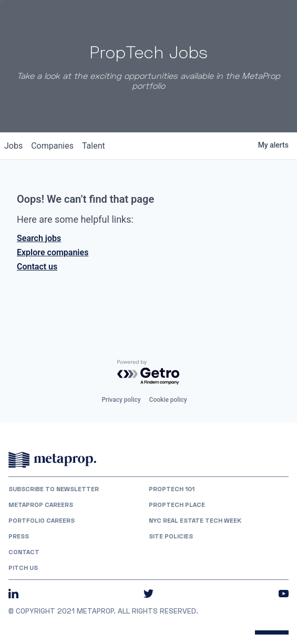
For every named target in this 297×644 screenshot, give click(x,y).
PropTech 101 (172, 489)
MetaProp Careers (41, 505)
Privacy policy (121, 400)
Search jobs (39, 238)
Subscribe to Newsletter (54, 489)
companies (52, 146)
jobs (13, 146)
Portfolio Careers (42, 521)
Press (19, 536)
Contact (24, 552)
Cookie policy (168, 400)
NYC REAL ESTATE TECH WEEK (195, 521)
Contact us (37, 267)
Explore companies (53, 252)
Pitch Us (23, 568)
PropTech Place (177, 505)
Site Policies (171, 536)
